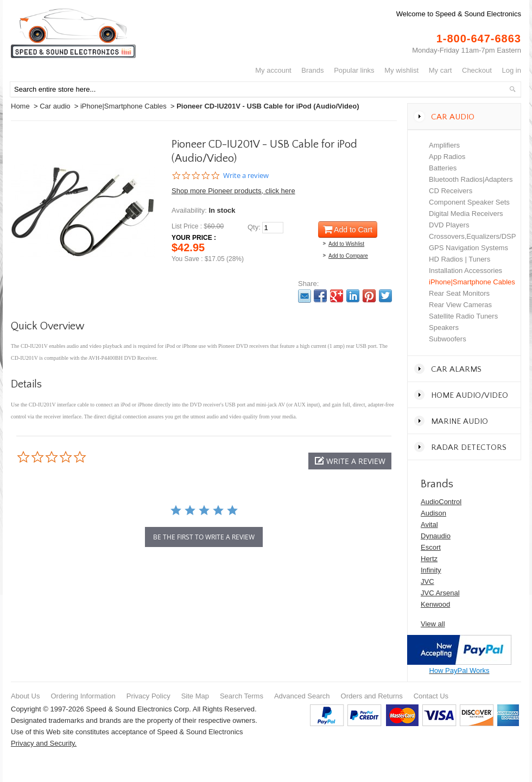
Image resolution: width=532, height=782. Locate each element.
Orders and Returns (372, 696)
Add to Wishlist (346, 244)
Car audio (55, 106)
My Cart (441, 70)
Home (20, 106)
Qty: (254, 227)
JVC (427, 581)
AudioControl (441, 502)
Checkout (477, 70)
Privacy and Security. (44, 743)
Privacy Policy (148, 696)
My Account (273, 70)
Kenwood (435, 604)
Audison (433, 513)
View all (433, 624)
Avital (429, 524)
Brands (312, 70)
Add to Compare (348, 256)
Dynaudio (436, 536)
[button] (350, 461)
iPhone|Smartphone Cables (123, 106)
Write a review (246, 176)
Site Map (195, 696)
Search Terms (242, 696)
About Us (25, 696)
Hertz (429, 559)
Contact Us (431, 696)
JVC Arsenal (440, 593)
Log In (512, 70)
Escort (431, 547)
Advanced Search (302, 696)
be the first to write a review (204, 537)
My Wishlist (401, 70)
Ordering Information (83, 696)
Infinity (431, 570)
